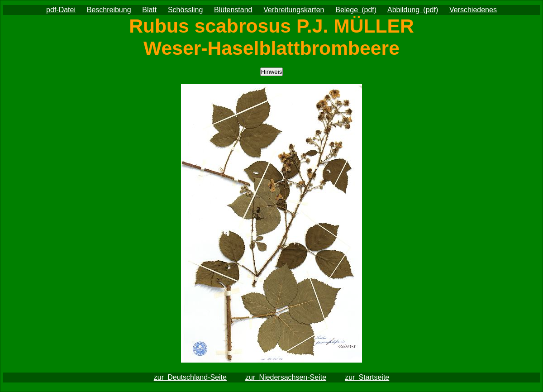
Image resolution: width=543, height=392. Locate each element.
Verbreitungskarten (294, 10)
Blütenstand (233, 10)
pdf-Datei (61, 10)
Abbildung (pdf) (413, 10)
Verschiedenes (473, 10)
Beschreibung (109, 10)
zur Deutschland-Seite (190, 377)
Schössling (185, 10)
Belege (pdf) (356, 10)
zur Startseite (367, 377)
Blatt (149, 10)
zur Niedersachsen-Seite (286, 377)
